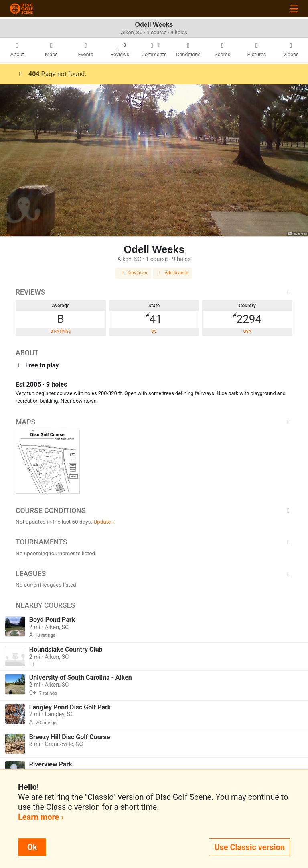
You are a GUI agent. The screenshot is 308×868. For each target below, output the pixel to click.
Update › (104, 522)
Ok (32, 847)
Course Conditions (154, 511)
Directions (134, 273)
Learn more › (41, 817)
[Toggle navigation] (294, 9)
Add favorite (173, 273)
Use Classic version (249, 847)
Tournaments (154, 542)
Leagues (154, 574)
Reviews (154, 292)
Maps (154, 422)
